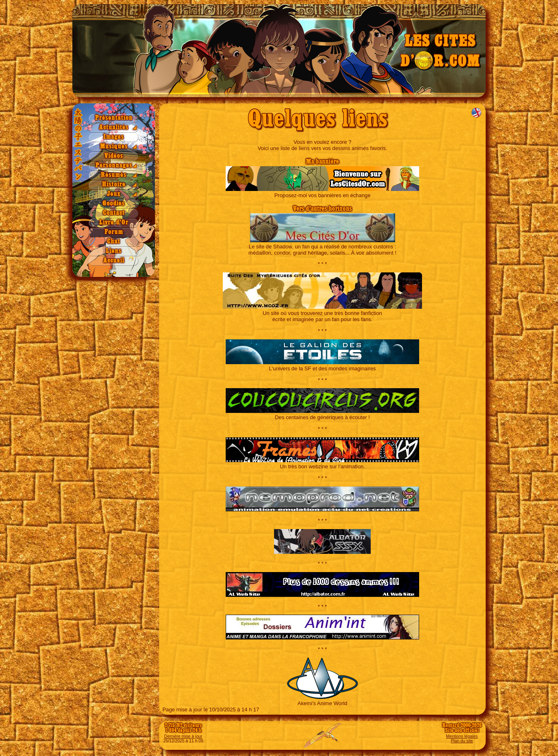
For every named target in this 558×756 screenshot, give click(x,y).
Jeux (114, 194)
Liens (114, 251)
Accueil (114, 261)
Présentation (114, 118)
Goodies (114, 204)
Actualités (114, 128)
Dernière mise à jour (183, 736)
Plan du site (462, 741)
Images (114, 137)
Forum (114, 232)
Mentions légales (462, 736)
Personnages (114, 166)
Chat (114, 242)
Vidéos (114, 156)
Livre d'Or (114, 223)
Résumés (114, 175)
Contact (114, 213)
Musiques (114, 147)
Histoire (114, 185)
